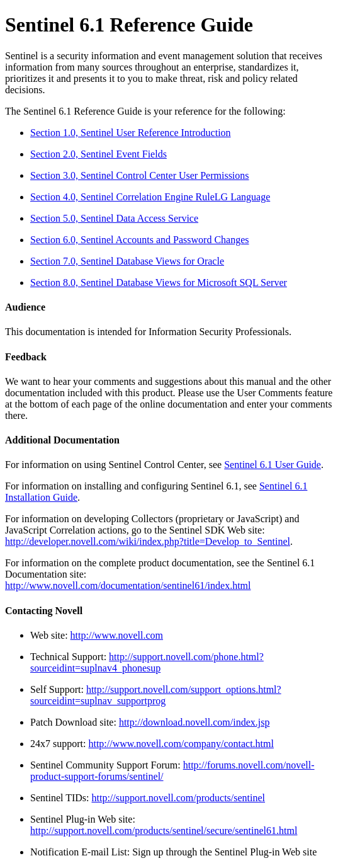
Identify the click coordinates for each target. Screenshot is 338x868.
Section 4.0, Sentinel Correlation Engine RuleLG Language (150, 197)
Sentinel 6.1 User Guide (273, 465)
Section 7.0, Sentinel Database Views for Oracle (127, 261)
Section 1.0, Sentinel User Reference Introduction (131, 133)
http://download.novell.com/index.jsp (194, 722)
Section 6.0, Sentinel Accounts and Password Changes (140, 240)
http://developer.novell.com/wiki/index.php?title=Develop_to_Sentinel (148, 541)
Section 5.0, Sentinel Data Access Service (114, 218)
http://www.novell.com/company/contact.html (181, 744)
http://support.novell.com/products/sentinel (178, 798)
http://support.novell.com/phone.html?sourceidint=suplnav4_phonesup (147, 662)
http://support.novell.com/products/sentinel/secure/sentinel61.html (164, 831)
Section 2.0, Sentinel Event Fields (99, 154)
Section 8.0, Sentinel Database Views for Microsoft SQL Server (159, 283)
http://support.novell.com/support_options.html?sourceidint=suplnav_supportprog (156, 695)
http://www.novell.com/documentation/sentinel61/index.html (128, 585)
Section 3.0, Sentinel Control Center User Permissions (140, 175)
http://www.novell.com (117, 635)
